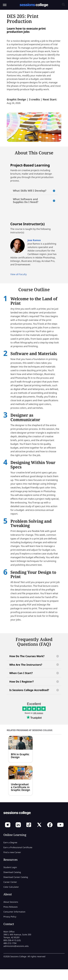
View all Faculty (19, 274)
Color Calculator (11, 887)
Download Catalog (12, 872)
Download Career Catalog (16, 877)
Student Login (10, 867)
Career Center (10, 882)
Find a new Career (12, 852)
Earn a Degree (10, 842)
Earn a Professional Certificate (18, 847)
